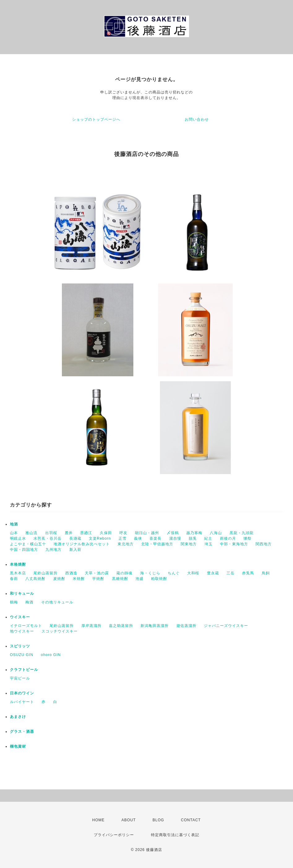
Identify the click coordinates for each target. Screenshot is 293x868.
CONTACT (191, 820)
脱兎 (193, 538)
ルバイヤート (22, 702)
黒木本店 (18, 573)
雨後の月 (228, 538)
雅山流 (31, 533)
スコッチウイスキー (60, 631)
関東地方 (189, 544)
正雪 (123, 538)
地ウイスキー (22, 631)
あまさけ (18, 717)
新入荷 (75, 550)
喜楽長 (155, 538)
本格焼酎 (18, 564)
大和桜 (193, 573)
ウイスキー (20, 617)
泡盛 (140, 579)
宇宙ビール (20, 678)
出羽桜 (51, 533)
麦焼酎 (59, 579)
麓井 (69, 533)
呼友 (123, 533)
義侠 (138, 538)
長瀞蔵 (75, 538)
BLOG (158, 820)
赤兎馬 (248, 573)
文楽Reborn (100, 538)
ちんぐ (174, 573)
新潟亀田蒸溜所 (155, 626)
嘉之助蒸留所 (121, 626)
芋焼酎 (98, 579)
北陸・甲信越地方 (157, 544)
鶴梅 (14, 602)
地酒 (14, 524)
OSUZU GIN (22, 655)
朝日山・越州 (147, 533)
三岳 (231, 573)
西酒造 (71, 573)
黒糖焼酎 (120, 579)
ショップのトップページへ (96, 119)
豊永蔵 (213, 573)
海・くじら (150, 573)
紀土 (208, 538)
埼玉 (209, 544)
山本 (14, 533)
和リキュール (22, 594)
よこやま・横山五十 (28, 544)
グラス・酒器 (22, 732)
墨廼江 (86, 533)
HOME (98, 820)
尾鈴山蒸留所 (45, 573)
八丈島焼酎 (35, 579)
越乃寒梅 (194, 533)
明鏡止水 (18, 538)
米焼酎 (79, 579)
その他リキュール (57, 602)
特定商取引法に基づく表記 (175, 835)
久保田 (106, 533)
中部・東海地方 (234, 544)
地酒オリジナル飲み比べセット (82, 544)
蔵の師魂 (124, 573)
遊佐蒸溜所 (186, 626)
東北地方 (126, 544)
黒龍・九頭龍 (242, 533)
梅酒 (29, 602)
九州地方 (54, 550)
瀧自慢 (175, 538)
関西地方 (264, 544)
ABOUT (128, 820)
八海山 (216, 533)
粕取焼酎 (159, 579)
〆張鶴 (173, 533)
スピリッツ (20, 646)
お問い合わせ (197, 119)
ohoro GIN (51, 655)
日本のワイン (22, 693)
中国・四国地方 (24, 550)
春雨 (14, 579)
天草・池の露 (97, 573)
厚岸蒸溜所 (91, 626)
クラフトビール (24, 670)
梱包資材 (18, 746)
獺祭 (248, 538)
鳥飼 (266, 573)
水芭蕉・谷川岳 (47, 538)
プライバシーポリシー (114, 835)
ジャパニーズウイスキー (226, 626)
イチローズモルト (26, 626)
